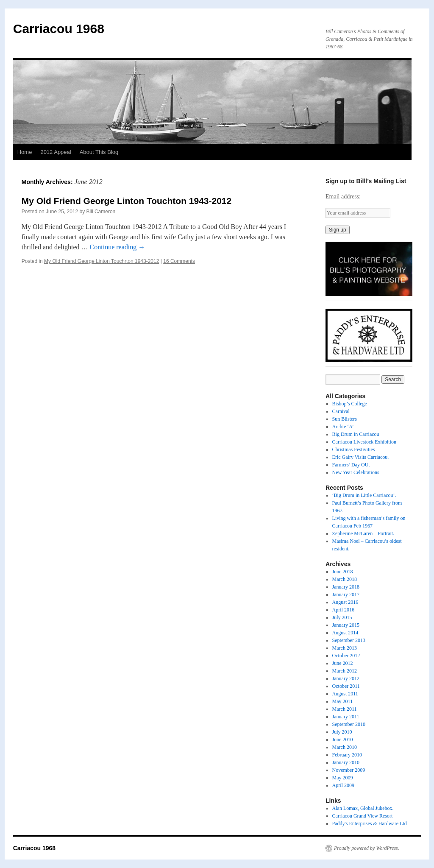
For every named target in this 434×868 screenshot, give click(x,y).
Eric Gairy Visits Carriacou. (361, 457)
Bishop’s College (350, 404)
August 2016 (345, 602)
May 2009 (343, 778)
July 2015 (342, 617)
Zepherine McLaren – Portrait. (363, 533)
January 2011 (346, 717)
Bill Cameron (101, 212)
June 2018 (343, 572)
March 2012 (345, 671)
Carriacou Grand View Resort (363, 816)
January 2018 (346, 587)
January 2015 (346, 625)
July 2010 (342, 732)
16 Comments (179, 261)
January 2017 (346, 594)
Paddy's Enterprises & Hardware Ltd (370, 823)
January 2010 (346, 762)
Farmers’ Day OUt (351, 465)
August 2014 (345, 633)
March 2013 (345, 648)
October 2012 (346, 656)
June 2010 (343, 740)
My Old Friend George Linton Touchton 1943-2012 (127, 201)
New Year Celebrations (356, 472)
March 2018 (345, 579)
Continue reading (118, 247)
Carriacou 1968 (59, 29)
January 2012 (346, 678)
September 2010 (349, 724)
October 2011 (346, 686)
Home (25, 152)
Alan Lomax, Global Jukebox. (363, 808)
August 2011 (345, 694)
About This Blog (99, 152)
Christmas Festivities (354, 449)
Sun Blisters (345, 419)
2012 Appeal (56, 152)
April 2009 (343, 785)
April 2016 (343, 610)
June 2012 (343, 663)
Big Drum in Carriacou (356, 434)
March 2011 (345, 709)
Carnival (341, 411)
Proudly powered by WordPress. (367, 848)
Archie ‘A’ (343, 427)
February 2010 (347, 755)
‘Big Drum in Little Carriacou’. (364, 495)
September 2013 (349, 640)
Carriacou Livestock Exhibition (364, 442)
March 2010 (345, 747)
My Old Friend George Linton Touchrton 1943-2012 (102, 261)
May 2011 (343, 701)
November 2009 (349, 770)
